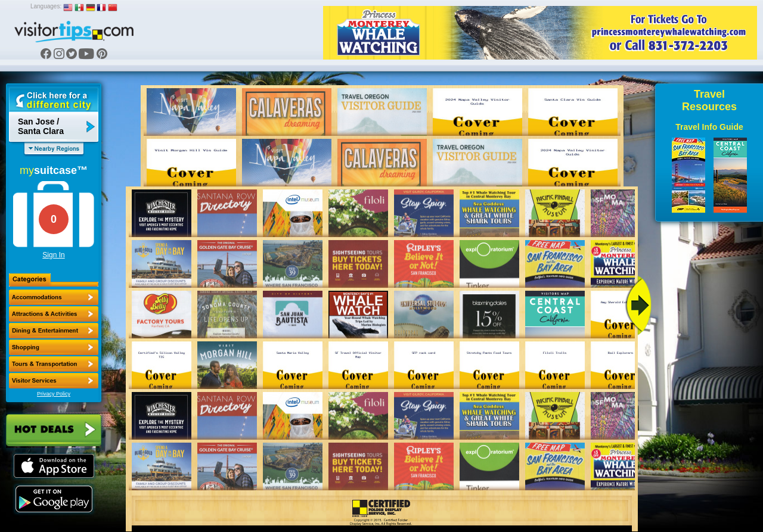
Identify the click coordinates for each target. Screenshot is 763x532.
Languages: (46, 6)
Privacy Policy (54, 394)
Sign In (53, 255)
